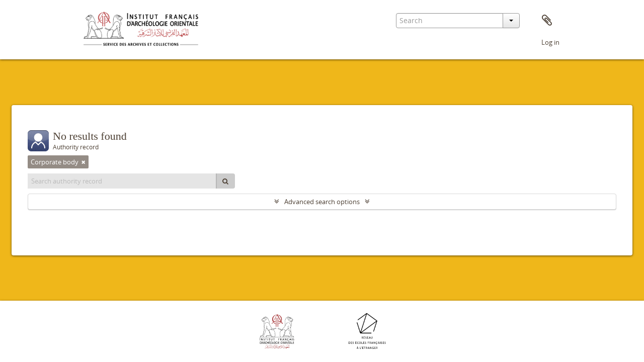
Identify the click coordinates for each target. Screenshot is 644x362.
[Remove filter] (84, 162)
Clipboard (547, 21)
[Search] (225, 181)
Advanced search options (322, 202)
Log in (550, 42)
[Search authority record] (122, 181)
